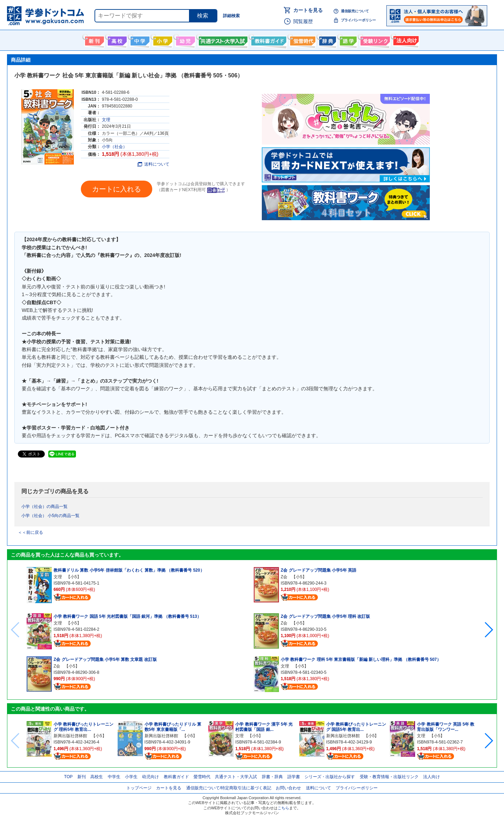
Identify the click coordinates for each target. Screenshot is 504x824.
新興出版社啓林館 (70, 736)
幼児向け (185, 40)
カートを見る (308, 10)
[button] (488, 630)
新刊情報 (94, 40)
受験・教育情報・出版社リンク (389, 777)
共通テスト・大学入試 (222, 40)
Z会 (57, 666)
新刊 (82, 777)
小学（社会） (114, 147)
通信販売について (355, 11)
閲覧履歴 (303, 21)
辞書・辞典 (272, 777)
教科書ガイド (268, 40)
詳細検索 (231, 16)
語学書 (347, 40)
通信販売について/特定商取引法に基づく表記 (229, 788)
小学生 (131, 777)
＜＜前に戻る (30, 532)
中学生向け (139, 40)
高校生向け (116, 40)
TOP (68, 777)
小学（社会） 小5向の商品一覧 (50, 516)
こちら (283, 808)
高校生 (97, 777)
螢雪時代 (302, 40)
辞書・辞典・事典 (327, 40)
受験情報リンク (374, 40)
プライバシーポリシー (358, 20)
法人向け (405, 40)
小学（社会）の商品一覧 (44, 507)
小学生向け (162, 40)
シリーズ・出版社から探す (330, 777)
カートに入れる (117, 189)
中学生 (114, 777)
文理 (106, 120)
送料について (153, 164)
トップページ (139, 788)
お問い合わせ (288, 788)
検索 (203, 16)
